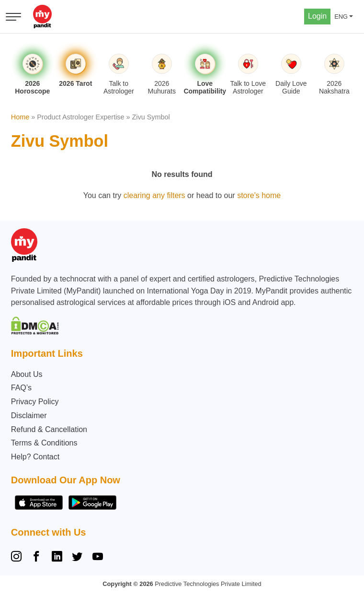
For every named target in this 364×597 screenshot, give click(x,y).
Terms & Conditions (44, 443)
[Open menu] (13, 17)
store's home (259, 195)
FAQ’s (21, 388)
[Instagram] (18, 558)
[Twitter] (77, 558)
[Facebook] (36, 558)
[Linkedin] (57, 558)
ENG (341, 17)
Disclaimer (29, 416)
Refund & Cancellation (49, 429)
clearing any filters (154, 195)
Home (20, 117)
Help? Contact (35, 457)
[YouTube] (98, 558)
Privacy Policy (35, 402)
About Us (27, 374)
